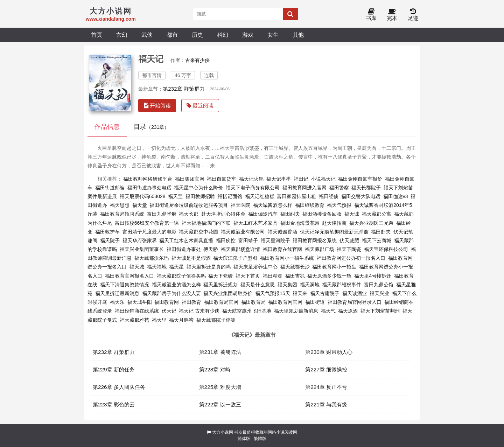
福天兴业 (379, 293)
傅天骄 (211, 249)
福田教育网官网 (285, 302)
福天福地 (157, 267)
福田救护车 (107, 232)
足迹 (413, 15)
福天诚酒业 (355, 293)
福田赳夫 (381, 232)
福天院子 (110, 240)
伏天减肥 (349, 240)
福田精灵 (273, 276)
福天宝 (175, 196)
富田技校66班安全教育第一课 (147, 223)
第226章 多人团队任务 (119, 387)
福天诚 (352, 214)
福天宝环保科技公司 (386, 249)
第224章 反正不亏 (326, 387)
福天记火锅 (251, 179)
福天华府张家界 (140, 240)
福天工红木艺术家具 (255, 223)
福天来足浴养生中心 (255, 267)
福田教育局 (253, 302)
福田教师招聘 (200, 196)
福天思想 (120, 205)
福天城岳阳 (140, 302)
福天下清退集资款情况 (125, 285)
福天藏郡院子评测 (216, 320)
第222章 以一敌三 (220, 404)
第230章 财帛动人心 (329, 352)
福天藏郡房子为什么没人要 (171, 293)
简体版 (244, 439)
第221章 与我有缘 (326, 404)
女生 (273, 35)
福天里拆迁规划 (220, 285)
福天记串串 (279, 179)
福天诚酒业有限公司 (243, 232)
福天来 (300, 293)
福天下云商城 (377, 240)
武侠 (147, 35)
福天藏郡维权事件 (342, 285)
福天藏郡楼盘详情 (240, 249)
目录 (151, 127)
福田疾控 (226, 240)
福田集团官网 (190, 179)
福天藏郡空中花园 (198, 232)
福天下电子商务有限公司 (253, 188)
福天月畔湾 (181, 320)
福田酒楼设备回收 (322, 214)
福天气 (328, 311)
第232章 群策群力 (184, 89)
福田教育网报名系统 (315, 240)
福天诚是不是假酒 (191, 258)
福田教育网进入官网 (304, 188)
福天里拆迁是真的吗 (209, 267)
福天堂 (140, 205)
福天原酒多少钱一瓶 (329, 276)
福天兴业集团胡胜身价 (228, 293)
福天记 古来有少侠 (199, 311)
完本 (392, 15)
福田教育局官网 (221, 302)
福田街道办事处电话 (149, 188)
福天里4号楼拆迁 (373, 276)
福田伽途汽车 (263, 214)
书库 (371, 15)
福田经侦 (329, 196)
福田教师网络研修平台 (148, 179)
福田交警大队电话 (361, 196)
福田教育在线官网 (282, 249)
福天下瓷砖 (220, 276)
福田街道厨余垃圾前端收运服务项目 (189, 205)
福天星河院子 (275, 240)
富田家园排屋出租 (296, 196)
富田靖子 (248, 240)
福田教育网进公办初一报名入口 (351, 258)
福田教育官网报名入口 (129, 276)
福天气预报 (339, 205)
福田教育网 (167, 302)
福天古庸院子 (325, 293)
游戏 (248, 35)
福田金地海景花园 (300, 223)
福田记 (301, 179)
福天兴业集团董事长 (142, 249)
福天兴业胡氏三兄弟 (371, 223)
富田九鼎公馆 (379, 285)
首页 (97, 35)
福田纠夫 (290, 214)
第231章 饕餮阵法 (220, 352)
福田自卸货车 (222, 179)
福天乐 (117, 302)
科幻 (223, 35)
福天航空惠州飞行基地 (247, 311)
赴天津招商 (334, 223)
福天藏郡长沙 (295, 267)
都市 (172, 35)
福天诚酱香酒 (282, 232)
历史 (197, 35)
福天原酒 (348, 311)
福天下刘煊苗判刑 (380, 311)
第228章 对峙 (215, 369)
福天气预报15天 (273, 293)
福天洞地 (310, 285)
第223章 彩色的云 (114, 404)
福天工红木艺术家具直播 (186, 240)
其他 (298, 35)
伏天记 (169, 311)
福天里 (159, 320)
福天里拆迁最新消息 (117, 293)
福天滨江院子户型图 (235, 258)
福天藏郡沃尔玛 (152, 258)
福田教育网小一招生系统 (287, 258)
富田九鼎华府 (162, 214)
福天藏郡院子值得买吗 (181, 276)
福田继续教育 (310, 205)
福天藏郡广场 (320, 249)
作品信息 (107, 127)
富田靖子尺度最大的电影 (149, 232)
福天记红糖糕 (260, 196)
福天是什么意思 (258, 285)
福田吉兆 (295, 276)
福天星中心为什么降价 (198, 188)
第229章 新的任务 (114, 369)
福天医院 (240, 205)
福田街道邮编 (110, 188)
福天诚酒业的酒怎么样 (176, 285)
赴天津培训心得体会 (223, 214)
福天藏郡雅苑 (134, 320)
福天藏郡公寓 (377, 214)
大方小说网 (223, 432)
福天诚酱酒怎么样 (273, 205)
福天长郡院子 (366, 188)
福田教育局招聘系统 (122, 214)
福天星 (176, 267)
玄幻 (122, 35)
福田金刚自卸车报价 (360, 179)
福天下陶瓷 (349, 249)
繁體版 (260, 439)
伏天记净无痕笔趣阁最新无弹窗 (334, 232)
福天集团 (287, 285)
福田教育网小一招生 (334, 267)
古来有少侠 (197, 60)
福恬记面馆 (230, 196)
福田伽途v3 (396, 196)
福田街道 (315, 302)
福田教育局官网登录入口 (355, 302)
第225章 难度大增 (220, 387)
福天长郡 (189, 214)
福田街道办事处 (184, 249)
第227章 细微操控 (326, 369)
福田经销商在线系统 (137, 311)
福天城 (137, 267)
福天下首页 (248, 276)
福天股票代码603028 (143, 196)
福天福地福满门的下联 (206, 223)
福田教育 (191, 302)
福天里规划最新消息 (296, 311)
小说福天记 (323, 179)
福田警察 (339, 188)
